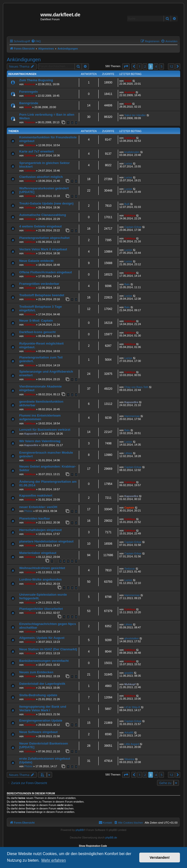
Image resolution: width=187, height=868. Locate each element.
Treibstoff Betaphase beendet (42, 295)
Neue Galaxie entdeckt (36, 261)
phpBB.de (111, 837)
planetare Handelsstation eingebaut (46, 541)
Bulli (127, 204)
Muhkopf (130, 684)
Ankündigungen (24, 60)
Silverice (130, 759)
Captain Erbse (133, 227)
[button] (126, 66)
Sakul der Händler (135, 115)
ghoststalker (132, 638)
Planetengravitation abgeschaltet (44, 238)
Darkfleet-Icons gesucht (37, 332)
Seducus (130, 569)
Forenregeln (28, 92)
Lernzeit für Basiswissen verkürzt (45, 430)
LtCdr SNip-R (132, 707)
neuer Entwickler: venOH (38, 507)
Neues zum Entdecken (36, 672)
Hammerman (132, 416)
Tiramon (30, 122)
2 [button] (145, 66)
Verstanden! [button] (160, 858)
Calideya (30, 145)
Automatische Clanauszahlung (43, 215)
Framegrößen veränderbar (39, 284)
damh (28, 107)
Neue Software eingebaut (38, 732)
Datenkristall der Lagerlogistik (42, 684)
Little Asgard (132, 744)
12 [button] (171, 66)
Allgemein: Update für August (42, 638)
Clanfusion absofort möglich (41, 177)
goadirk (129, 673)
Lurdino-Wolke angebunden (40, 579)
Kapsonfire (131, 402)
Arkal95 (129, 733)
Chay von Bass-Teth (136, 387)
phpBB (79, 830)
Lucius (128, 163)
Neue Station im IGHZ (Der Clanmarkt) (48, 649)
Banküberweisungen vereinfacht (44, 661)
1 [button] (140, 66)
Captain (129, 508)
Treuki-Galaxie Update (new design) (46, 203)
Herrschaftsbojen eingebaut (40, 530)
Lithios (128, 453)
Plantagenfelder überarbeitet (41, 609)
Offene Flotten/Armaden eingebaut (46, 272)
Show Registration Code (93, 846)
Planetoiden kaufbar (35, 518)
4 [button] (156, 66)
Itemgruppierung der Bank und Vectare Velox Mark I (43, 708)
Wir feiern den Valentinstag (40, 441)
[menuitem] (36, 41)
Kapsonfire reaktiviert (36, 495)
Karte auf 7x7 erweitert (36, 151)
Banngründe (29, 103)
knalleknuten (132, 152)
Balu (127, 284)
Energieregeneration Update (41, 720)
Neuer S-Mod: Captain (36, 321)
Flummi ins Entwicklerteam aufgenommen (40, 417)
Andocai (30, 84)
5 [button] (162, 66)
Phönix (28, 511)
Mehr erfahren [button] (54, 860)
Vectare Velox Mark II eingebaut (43, 249)
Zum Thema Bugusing (36, 80)
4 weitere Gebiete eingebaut (40, 226)
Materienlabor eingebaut (38, 553)
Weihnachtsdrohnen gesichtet (42, 568)
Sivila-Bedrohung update (38, 695)
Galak (128, 81)
